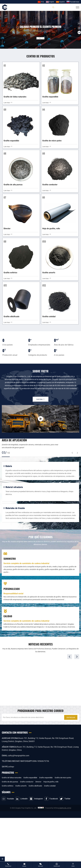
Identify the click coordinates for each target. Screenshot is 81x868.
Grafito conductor (27, 782)
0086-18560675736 (41, 761)
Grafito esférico (8, 786)
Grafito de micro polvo (63, 778)
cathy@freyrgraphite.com (19, 756)
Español (62, 2)
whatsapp (57, 866)
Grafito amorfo (21, 786)
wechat (41, 866)
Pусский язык (75, 2)
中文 (43, 2)
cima (73, 866)
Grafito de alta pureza (10, 782)
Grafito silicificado (35, 786)
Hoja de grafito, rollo (51, 782)
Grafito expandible (30, 778)
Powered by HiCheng (52, 808)
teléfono (8, 866)
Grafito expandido (46, 778)
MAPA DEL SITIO (65, 808)
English (52, 2)
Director (38, 782)
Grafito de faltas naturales (12, 778)
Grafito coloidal (50, 786)
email (24, 866)
